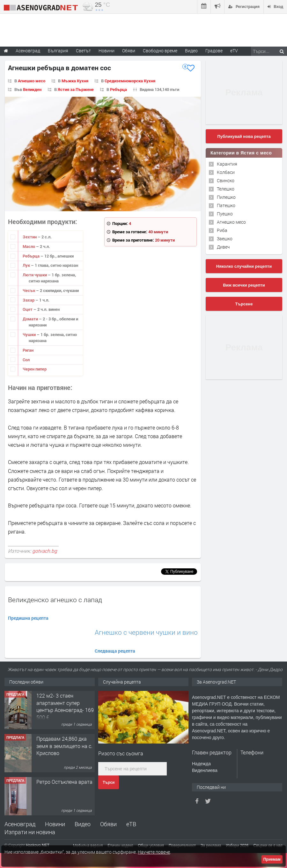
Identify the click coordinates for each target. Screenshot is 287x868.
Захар (29, 300)
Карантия (227, 164)
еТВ (131, 824)
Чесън (29, 290)
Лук (27, 265)
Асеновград (20, 824)
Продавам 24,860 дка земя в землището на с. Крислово (64, 746)
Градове (214, 51)
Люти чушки (35, 275)
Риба (222, 230)
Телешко (226, 189)
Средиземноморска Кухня (130, 81)
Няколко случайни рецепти (244, 266)
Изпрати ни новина (30, 832)
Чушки (30, 334)
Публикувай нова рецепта (244, 136)
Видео (83, 824)
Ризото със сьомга (121, 753)
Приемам (272, 859)
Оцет (28, 309)
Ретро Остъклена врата (64, 782)
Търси (109, 782)
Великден (32, 89)
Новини (107, 51)
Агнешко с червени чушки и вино (146, 632)
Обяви (108, 824)
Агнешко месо (32, 81)
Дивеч (223, 247)
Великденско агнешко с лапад (55, 600)
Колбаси (226, 172)
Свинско (226, 180)
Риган (28, 350)
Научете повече (154, 852)
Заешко (225, 239)
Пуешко (225, 214)
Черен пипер (35, 369)
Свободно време (160, 51)
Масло (29, 246)
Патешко (226, 205)
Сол (26, 360)
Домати (31, 319)
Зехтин (30, 237)
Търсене (244, 304)
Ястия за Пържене (76, 89)
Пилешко (226, 197)
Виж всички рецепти (244, 285)
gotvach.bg (45, 551)
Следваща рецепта (115, 651)
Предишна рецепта (28, 618)
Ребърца (118, 89)
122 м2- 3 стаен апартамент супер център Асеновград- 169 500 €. (65, 706)
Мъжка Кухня (75, 81)
